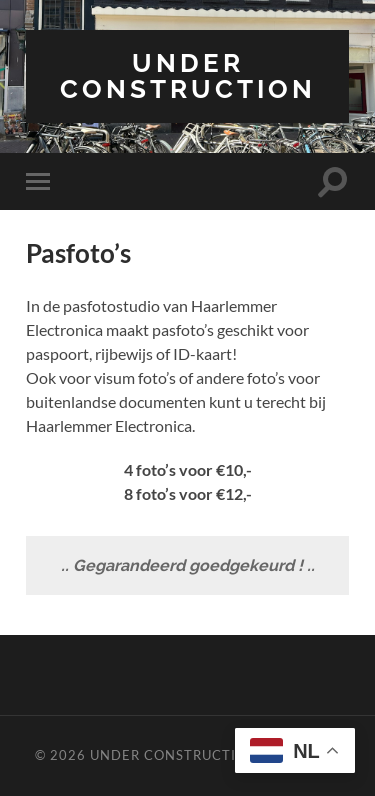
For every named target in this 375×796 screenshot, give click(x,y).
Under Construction (188, 75)
